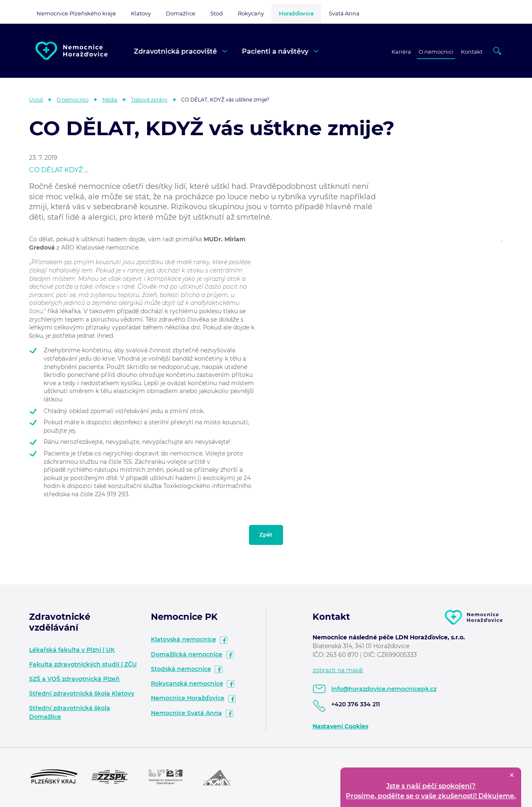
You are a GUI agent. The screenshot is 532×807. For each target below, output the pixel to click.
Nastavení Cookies (340, 726)
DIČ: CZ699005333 (390, 655)
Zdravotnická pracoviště (175, 51)
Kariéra (401, 52)
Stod (217, 13)
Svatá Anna (344, 13)
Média (110, 100)
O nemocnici (436, 52)
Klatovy (141, 13)
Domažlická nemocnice (187, 654)
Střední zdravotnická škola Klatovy (82, 693)
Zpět (266, 535)
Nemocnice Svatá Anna (186, 713)
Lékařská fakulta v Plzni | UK (72, 650)
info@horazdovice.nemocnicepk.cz (384, 689)
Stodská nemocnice (181, 669)
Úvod (36, 100)
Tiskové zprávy (149, 100)
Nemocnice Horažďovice (188, 698)
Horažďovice (296, 13)
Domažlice (181, 13)
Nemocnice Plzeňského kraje (76, 13)
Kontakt (472, 52)
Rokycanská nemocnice (187, 683)
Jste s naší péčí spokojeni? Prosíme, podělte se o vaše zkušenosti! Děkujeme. (431, 791)
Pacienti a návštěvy (275, 51)
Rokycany (251, 13)
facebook (224, 640)
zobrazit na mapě (338, 670)
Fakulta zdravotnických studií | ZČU (83, 664)
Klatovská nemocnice (183, 639)
